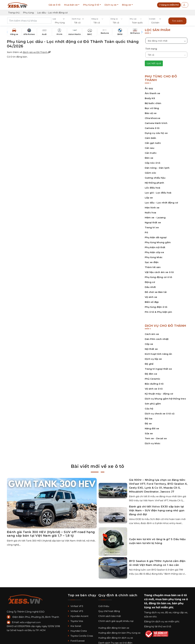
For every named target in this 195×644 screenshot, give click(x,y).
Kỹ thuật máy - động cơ (159, 394)
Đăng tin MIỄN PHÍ (169, 5)
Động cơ (150, 282)
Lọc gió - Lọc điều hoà (158, 193)
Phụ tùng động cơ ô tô (158, 277)
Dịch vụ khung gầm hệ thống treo (165, 399)
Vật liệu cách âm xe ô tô (159, 272)
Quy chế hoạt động (109, 611)
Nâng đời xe (152, 428)
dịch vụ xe (158, 612)
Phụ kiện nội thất (155, 247)
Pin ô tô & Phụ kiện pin (158, 312)
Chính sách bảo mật (110, 616)
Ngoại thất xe (153, 222)
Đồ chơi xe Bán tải (156, 292)
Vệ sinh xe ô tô (154, 389)
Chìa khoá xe (153, 118)
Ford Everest (76, 641)
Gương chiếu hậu (155, 178)
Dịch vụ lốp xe (153, 359)
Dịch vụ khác (153, 443)
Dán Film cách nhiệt (157, 339)
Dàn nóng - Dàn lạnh (157, 168)
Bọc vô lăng (152, 108)
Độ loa (149, 419)
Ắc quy (149, 88)
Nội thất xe (151, 349)
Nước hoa (150, 213)
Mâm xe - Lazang (155, 218)
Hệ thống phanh (154, 183)
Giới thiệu (104, 606)
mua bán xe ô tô (176, 595)
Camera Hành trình (156, 123)
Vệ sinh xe (151, 297)
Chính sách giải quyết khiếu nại (116, 621)
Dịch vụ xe (111, 5)
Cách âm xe (152, 334)
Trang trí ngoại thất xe (158, 369)
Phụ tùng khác (154, 257)
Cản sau (150, 148)
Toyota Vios (75, 621)
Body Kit (150, 98)
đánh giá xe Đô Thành (37, 52)
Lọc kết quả (154, 63)
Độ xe (148, 423)
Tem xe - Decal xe (156, 438)
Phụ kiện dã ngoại (156, 237)
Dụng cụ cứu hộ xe (156, 133)
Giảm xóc (150, 173)
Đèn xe (149, 158)
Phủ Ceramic (153, 379)
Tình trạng (151, 49)
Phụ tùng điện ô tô (156, 307)
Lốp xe (149, 198)
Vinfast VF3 (75, 606)
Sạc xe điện (152, 262)
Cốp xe (149, 344)
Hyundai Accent (78, 616)
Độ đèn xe (151, 374)
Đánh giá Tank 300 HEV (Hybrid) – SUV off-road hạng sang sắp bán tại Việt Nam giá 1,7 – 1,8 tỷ (51, 534)
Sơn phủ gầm (153, 404)
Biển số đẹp (152, 302)
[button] (62, 23)
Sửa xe (149, 433)
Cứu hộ (149, 409)
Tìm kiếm (177, 21)
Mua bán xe (71, 5)
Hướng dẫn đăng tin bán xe (114, 628)
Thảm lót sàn (153, 267)
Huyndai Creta (77, 631)
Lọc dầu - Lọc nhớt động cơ (161, 203)
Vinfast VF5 (75, 611)
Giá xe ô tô (55, 5)
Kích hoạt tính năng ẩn (158, 354)
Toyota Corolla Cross (80, 636)
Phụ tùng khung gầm (158, 242)
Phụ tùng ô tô (91, 5)
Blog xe (126, 5)
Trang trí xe (152, 227)
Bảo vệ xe (151, 113)
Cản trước (151, 153)
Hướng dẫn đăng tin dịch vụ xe (116, 638)
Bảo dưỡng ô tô (154, 384)
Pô (146, 232)
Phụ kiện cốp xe (154, 252)
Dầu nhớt (150, 287)
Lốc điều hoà (153, 188)
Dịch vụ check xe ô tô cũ (160, 414)
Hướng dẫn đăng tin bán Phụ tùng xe (119, 633)
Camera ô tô (152, 128)
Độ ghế (149, 364)
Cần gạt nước (153, 143)
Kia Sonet (74, 626)
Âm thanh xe (153, 93)
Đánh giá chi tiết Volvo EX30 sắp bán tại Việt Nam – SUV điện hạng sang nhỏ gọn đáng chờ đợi (157, 510)
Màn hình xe (152, 208)
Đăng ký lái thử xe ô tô (158, 626)
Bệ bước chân (153, 103)
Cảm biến (150, 138)
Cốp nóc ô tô (153, 163)
